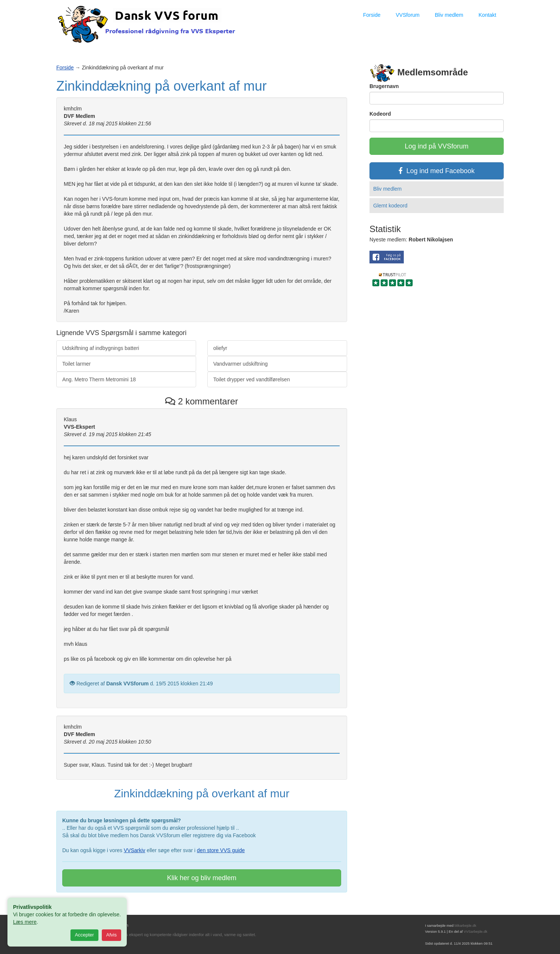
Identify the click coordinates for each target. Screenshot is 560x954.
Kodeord (380, 114)
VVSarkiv (135, 850)
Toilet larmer (76, 364)
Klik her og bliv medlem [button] (202, 878)
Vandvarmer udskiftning (240, 364)
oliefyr (220, 348)
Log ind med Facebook (437, 171)
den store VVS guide (221, 850)
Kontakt (487, 15)
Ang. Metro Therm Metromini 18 (99, 379)
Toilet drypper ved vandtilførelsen (251, 379)
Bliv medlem (449, 15)
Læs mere (25, 922)
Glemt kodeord (390, 206)
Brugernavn (384, 86)
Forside (372, 15)
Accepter (84, 935)
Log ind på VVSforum (436, 146)
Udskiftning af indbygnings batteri (101, 348)
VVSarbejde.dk (476, 931)
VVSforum (408, 15)
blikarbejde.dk (465, 925)
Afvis (111, 935)
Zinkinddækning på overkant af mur (161, 86)
